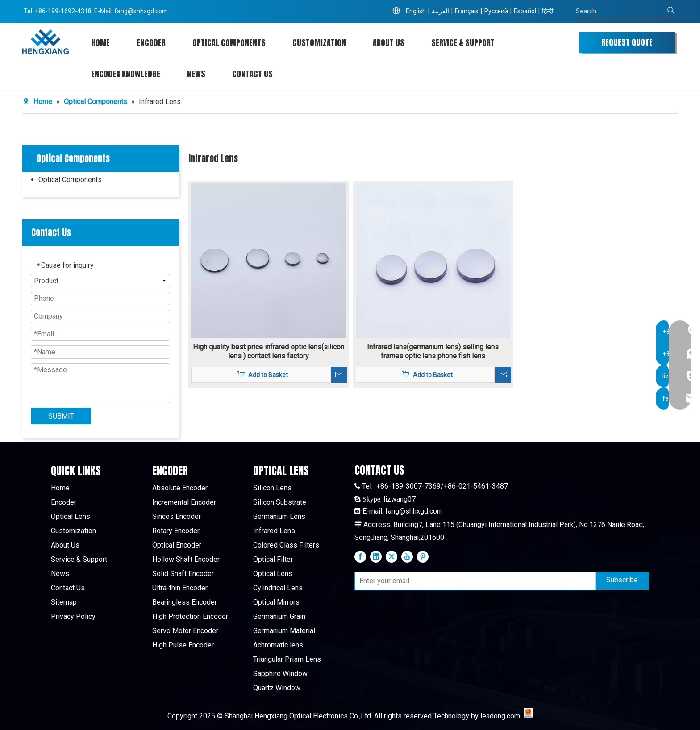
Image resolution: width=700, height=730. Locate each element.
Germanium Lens (279, 516)
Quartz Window (277, 688)
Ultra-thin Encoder (180, 588)
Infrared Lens (274, 531)
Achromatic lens (278, 645)
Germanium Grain (279, 616)
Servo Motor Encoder (185, 631)
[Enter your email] (473, 581)
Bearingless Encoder (185, 602)
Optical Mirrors (276, 602)
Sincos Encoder (177, 516)
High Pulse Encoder (183, 645)
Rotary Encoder (176, 531)
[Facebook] (360, 556)
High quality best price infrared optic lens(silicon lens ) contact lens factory (269, 351)
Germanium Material (284, 631)
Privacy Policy (73, 616)
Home (60, 488)
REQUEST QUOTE (627, 42)
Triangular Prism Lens (287, 659)
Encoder (64, 502)
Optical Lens (71, 516)
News (60, 574)
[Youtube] (407, 556)
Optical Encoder (177, 545)
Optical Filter (273, 559)
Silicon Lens (272, 488)
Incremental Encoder (184, 502)
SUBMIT (61, 416)
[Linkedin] (376, 556)
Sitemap (64, 602)
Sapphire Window (280, 674)
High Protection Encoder (190, 616)
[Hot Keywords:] (671, 11)
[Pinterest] (423, 556)
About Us (65, 545)
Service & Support (79, 559)
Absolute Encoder (180, 488)
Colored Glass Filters (286, 545)
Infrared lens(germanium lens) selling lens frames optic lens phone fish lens (433, 351)
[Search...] (620, 11)
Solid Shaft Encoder (183, 574)
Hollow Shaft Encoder (186, 559)
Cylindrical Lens (278, 588)
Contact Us (68, 588)
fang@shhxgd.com (141, 11)
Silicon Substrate (280, 502)
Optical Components (70, 180)
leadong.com (500, 716)
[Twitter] (392, 556)
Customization (73, 531)
